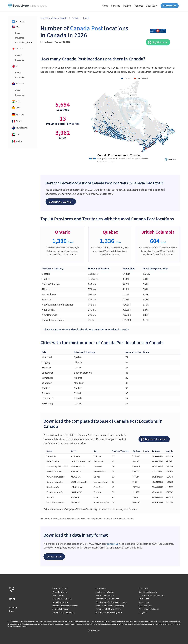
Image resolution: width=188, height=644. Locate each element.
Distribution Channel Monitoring (110, 606)
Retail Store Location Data (107, 599)
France (17, 121)
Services (116, 6)
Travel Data (144, 599)
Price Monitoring (60, 592)
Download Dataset (61, 202)
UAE (16, 135)
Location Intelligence (62, 599)
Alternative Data (60, 588)
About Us (13, 608)
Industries (20, 38)
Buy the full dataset (153, 439)
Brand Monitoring (60, 602)
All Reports (19, 22)
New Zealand (19, 128)
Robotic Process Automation (65, 606)
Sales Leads (144, 602)
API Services (101, 588)
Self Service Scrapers (148, 592)
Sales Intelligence (60, 609)
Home (105, 6)
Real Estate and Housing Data (109, 612)
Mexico (17, 141)
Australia (18, 84)
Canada (17, 49)
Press (12, 611)
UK (15, 66)
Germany (18, 115)
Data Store (152, 6)
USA (16, 27)
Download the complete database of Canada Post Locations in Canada (103, 424)
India (16, 101)
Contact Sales (170, 6)
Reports (139, 6)
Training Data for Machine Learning (111, 602)
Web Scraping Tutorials (149, 609)
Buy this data (157, 42)
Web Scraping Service (105, 595)
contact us (113, 544)
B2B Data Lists (145, 606)
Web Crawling (58, 595)
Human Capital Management (108, 609)
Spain (16, 108)
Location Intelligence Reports (54, 18)
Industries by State (23, 42)
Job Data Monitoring (105, 592)
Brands (18, 33)
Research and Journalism (63, 612)
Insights (127, 6)
